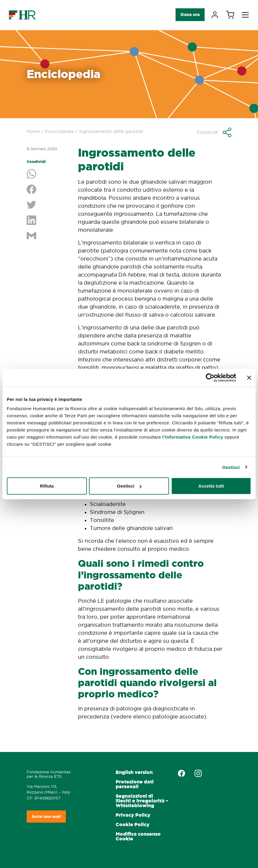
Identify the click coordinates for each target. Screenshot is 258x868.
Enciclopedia (59, 131)
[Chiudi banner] (249, 377)
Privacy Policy (133, 815)
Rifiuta (47, 486)
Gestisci (231, 467)
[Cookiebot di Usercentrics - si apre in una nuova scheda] (210, 377)
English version (134, 772)
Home (33, 131)
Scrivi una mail (46, 817)
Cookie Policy (133, 825)
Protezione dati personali (135, 784)
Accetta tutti (211, 486)
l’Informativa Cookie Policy (193, 437)
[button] (214, 132)
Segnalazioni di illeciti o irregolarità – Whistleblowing (142, 801)
